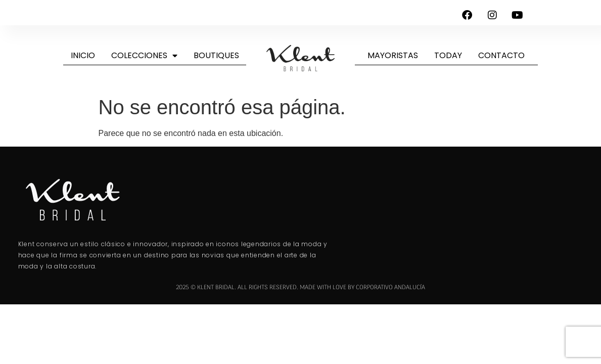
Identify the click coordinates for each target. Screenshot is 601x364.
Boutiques (216, 55)
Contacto (501, 55)
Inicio (83, 55)
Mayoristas (393, 55)
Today (448, 55)
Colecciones (144, 56)
